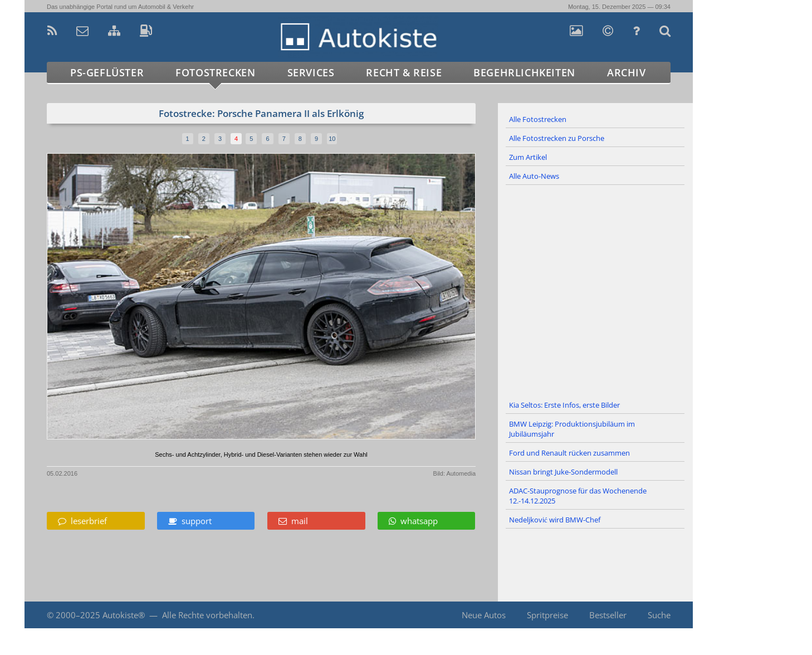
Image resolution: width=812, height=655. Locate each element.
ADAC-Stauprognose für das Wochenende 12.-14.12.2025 (578, 496)
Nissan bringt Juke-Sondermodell (563, 472)
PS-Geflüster (107, 72)
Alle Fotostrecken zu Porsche (557, 138)
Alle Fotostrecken (538, 119)
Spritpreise (547, 615)
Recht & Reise (404, 72)
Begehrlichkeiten (524, 72)
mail (293, 521)
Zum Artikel (528, 157)
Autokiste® (124, 615)
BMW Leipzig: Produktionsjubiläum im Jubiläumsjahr (572, 429)
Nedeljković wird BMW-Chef (555, 520)
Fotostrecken (215, 72)
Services (311, 72)
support (190, 521)
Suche (659, 615)
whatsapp (413, 521)
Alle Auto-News (534, 176)
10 (332, 139)
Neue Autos (484, 615)
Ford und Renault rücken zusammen (569, 453)
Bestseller (608, 615)
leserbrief (82, 521)
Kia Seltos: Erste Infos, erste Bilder (564, 405)
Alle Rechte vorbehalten (207, 615)
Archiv (627, 72)
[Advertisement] (595, 291)
